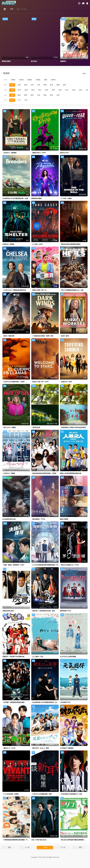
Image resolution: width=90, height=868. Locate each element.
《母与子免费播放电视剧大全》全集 (72, 290)
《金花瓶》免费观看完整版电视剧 (13, 702)
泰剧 (46, 80)
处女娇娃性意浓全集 (9, 519)
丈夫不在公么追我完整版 (68, 657)
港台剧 (21, 80)
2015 (81, 90)
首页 (10, 847)
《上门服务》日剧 (37, 657)
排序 (5, 100)
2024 (19, 90)
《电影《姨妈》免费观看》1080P (13, 565)
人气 (19, 100)
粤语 (26, 95)
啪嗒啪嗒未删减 (36, 198)
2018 (60, 90)
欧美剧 (30, 80)
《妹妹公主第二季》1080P (40, 382)
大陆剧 (13, 80)
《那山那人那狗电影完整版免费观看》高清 (74, 840)
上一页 (27, 847)
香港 (26, 85)
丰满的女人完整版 (8, 244)
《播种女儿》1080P (9, 748)
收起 (85, 73)
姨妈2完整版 (64, 519)
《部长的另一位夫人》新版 (40, 748)
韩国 (45, 85)
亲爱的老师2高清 (8, 611)
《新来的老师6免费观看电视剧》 (71, 244)
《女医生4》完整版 (9, 473)
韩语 (45, 95)
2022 (33, 90)
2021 (40, 90)
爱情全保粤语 (6, 61)
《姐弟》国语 (64, 336)
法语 (58, 95)
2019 (53, 90)
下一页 (63, 847)
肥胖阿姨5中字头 (66, 611)
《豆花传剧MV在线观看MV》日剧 (71, 794)
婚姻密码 (63, 61)
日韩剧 (38, 80)
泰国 (58, 85)
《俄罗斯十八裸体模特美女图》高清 (43, 611)
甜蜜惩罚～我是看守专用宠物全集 (13, 657)
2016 (74, 90)
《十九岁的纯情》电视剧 (11, 794)
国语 (19, 95)
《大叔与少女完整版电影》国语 (42, 794)
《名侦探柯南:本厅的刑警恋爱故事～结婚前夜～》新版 (49, 702)
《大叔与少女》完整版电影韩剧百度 (14, 290)
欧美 (52, 85)
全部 (12, 85)
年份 (5, 90)
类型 (5, 80)
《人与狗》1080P (37, 244)
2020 (47, 90)
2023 (26, 90)
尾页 (80, 847)
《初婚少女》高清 (66, 382)
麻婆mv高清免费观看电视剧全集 (71, 473)
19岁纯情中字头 (65, 702)
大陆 (19, 85)
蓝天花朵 (34, 61)
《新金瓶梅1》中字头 (38, 519)
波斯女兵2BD (64, 153)
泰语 (52, 95)
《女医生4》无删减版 (9, 153)
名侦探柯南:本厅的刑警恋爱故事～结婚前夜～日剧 (19, 198)
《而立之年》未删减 (9, 427)
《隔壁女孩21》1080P (39, 153)
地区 (5, 85)
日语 (39, 95)
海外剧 (53, 80)
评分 (26, 100)
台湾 (32, 85)
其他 (64, 85)
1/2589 (45, 847)
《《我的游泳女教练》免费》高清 (42, 336)
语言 (5, 95)
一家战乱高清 (36, 427)
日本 (39, 85)
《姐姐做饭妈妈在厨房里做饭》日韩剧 (44, 473)
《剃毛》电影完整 (8, 336)
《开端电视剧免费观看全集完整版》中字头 (16, 840)
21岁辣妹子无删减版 (67, 748)
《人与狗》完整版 (66, 198)
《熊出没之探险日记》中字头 (69, 565)
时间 (12, 100)
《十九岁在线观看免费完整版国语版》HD (45, 565)
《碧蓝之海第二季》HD (39, 290)
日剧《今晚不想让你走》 (39, 840)
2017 (67, 90)
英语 (32, 95)
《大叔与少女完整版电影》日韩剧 (13, 382)
